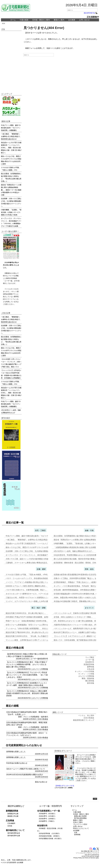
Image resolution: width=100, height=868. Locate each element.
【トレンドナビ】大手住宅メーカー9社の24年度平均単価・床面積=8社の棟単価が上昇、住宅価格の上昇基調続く (11, 374)
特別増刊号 (44, 659)
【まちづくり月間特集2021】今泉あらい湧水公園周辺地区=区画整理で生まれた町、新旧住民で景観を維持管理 (27, 693)
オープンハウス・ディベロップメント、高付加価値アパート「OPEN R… (35, 555)
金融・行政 (89, 530)
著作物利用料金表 (14, 833)
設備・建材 (41, 569)
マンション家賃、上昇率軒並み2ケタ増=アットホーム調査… (30, 640)
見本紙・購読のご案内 (41, 20)
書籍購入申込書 (13, 816)
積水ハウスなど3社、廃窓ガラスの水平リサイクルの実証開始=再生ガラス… (36, 547)
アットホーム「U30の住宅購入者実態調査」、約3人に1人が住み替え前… (35, 629)
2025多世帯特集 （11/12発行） (50, 833)
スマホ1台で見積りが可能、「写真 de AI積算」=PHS (11, 169)
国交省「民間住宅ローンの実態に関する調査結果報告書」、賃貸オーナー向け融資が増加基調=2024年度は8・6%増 (11, 190)
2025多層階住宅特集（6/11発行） (51, 839)
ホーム (13, 20)
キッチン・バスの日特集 (84, 671)
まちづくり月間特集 (40, 669)
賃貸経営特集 (89, 664)
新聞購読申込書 (13, 814)
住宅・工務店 (40, 530)
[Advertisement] (11, 61)
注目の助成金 (43, 719)
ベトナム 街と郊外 (86, 715)
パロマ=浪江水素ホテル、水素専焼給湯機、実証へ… (26, 590)
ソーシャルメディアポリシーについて (87, 853)
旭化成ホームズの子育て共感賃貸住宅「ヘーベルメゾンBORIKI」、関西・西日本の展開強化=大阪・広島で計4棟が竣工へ (11, 148)
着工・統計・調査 (39, 608)
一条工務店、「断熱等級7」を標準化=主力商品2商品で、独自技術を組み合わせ (11, 136)
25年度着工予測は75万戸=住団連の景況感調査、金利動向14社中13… (33, 617)
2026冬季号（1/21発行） (48, 816)
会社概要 (72, 20)
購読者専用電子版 (91, 13)
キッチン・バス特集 (86, 674)
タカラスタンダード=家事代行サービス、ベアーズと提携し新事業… (33, 594)
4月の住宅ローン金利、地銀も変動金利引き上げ (11, 411)
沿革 (76, 833)
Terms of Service (90, 858)
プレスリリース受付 (80, 824)
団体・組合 (89, 569)
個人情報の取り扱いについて (90, 851)
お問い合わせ (84, 20)
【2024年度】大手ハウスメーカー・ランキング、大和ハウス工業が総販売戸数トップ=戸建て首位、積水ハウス (11, 363)
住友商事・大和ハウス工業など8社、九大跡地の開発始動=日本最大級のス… (36, 551)
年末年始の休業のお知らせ (17, 763)
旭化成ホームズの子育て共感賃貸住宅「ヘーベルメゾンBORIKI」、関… (34, 544)
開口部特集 (90, 681)
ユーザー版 (35, 659)
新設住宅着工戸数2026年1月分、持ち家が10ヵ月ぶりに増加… (30, 632)
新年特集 (91, 683)
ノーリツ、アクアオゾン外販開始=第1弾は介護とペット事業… (30, 582)
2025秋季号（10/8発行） (48, 819)
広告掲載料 (11, 823)
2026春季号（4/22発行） (48, 814)
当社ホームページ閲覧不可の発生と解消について (26, 769)
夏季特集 (91, 667)
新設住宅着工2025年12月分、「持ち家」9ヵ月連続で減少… (29, 636)
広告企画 (91, 669)
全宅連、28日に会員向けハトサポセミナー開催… (73, 617)
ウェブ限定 (90, 657)
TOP (95, 799)
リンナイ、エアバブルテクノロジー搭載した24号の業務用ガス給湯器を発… (36, 601)
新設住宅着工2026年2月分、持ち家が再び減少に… (26, 613)
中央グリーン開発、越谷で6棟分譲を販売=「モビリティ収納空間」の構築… (36, 536)
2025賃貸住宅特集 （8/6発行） (50, 836)
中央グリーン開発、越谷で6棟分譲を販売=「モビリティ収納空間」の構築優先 (11, 128)
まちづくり (89, 608)
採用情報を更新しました (16, 752)
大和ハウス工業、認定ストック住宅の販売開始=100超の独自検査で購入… (35, 559)
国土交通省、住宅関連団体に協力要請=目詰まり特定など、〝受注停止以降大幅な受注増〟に (11, 177)
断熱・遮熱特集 (88, 678)
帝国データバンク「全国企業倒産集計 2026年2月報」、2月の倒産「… (33, 621)
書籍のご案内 (59, 20)
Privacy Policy (78, 858)
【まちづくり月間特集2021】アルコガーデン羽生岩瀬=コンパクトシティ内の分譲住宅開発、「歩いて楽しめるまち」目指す (27, 675)
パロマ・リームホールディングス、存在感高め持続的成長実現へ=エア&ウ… (36, 578)
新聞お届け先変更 (80, 816)
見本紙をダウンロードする (65, 786)
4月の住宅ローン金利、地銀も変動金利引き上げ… (74, 551)
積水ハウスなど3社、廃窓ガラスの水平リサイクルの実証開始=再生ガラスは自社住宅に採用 (11, 160)
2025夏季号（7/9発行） (47, 821)
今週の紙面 (24, 20)
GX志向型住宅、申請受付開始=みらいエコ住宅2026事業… (77, 555)
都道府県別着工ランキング (84, 720)
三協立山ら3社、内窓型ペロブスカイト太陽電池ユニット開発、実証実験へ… (36, 598)
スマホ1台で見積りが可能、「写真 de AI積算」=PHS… (27, 575)
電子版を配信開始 (80, 818)
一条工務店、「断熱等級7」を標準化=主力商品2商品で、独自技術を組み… (35, 540)
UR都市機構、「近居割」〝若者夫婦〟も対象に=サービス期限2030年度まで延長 (11, 212)
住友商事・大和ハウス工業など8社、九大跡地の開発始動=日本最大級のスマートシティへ (11, 202)
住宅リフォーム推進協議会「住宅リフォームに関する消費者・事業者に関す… (36, 625)
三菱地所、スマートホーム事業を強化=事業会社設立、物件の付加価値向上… (36, 563)
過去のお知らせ (41, 782)
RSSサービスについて (81, 828)
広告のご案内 (78, 822)
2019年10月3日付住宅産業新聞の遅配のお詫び (25, 775)
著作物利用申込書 (14, 836)
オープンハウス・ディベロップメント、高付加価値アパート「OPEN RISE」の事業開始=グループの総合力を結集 (11, 222)
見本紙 (10, 826)
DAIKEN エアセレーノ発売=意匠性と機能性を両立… (26, 586)
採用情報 (77, 835)
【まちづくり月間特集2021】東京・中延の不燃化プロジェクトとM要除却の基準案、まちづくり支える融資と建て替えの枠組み (27, 664)
